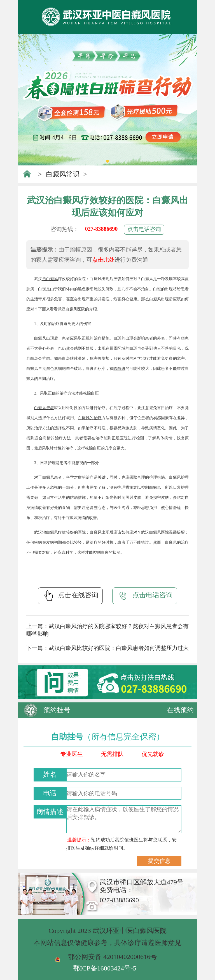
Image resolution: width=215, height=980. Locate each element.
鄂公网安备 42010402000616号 (113, 957)
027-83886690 (101, 229)
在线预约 (180, 710)
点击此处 (103, 260)
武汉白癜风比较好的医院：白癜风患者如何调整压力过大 (119, 648)
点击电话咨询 (144, 229)
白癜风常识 (63, 174)
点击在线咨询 (70, 596)
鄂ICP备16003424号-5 (105, 968)
